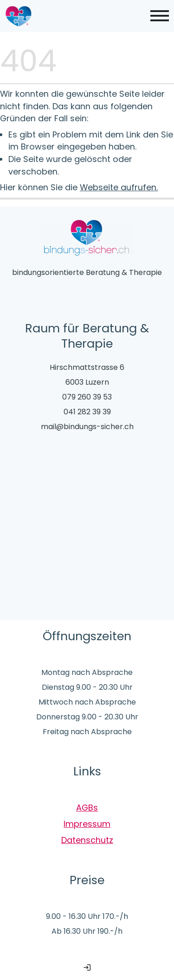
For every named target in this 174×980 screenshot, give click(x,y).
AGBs (87, 808)
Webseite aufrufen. (119, 187)
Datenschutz (87, 840)
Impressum (87, 824)
